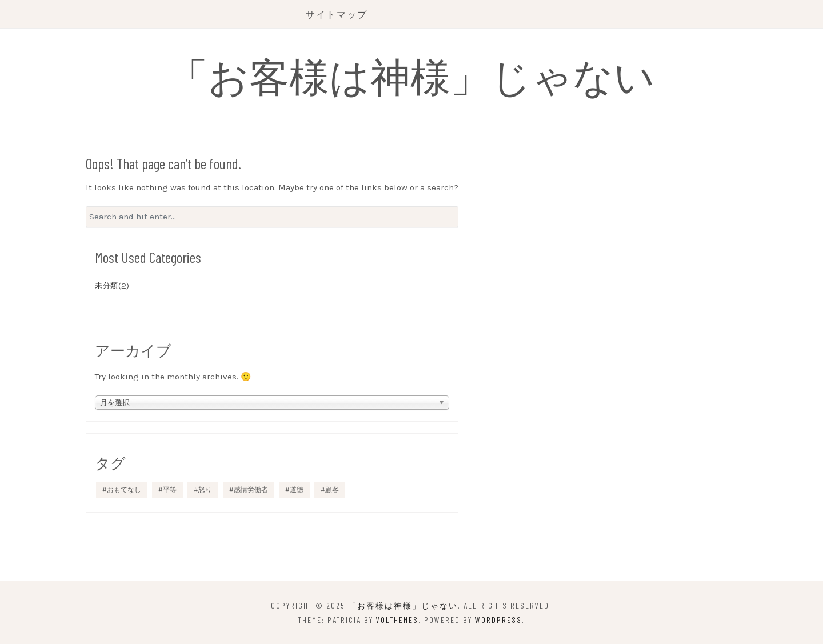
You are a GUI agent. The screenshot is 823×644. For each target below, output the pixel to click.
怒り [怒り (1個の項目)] (205, 490)
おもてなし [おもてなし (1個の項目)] (124, 490)
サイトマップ (337, 14)
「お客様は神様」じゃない (411, 75)
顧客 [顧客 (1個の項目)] (332, 490)
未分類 (107, 285)
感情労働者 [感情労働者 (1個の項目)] (251, 490)
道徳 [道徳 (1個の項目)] (297, 490)
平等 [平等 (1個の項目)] (170, 490)
